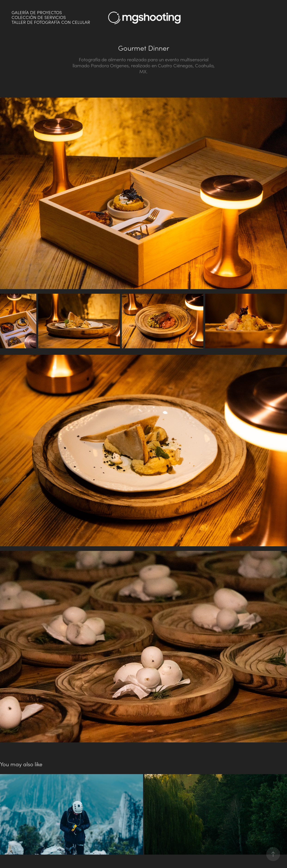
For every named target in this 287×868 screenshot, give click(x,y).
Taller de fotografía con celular (51, 22)
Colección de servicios (39, 17)
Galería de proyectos (37, 12)
